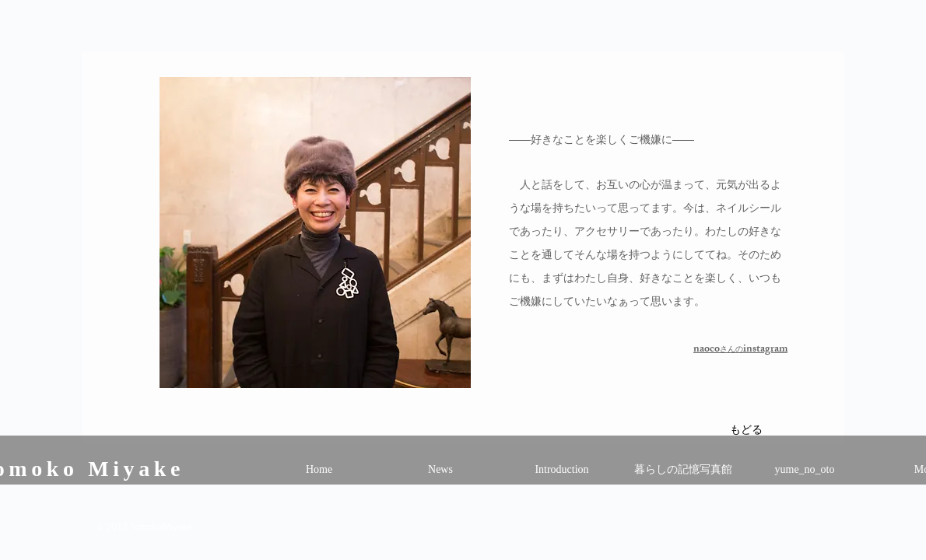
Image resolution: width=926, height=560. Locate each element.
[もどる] (746, 431)
